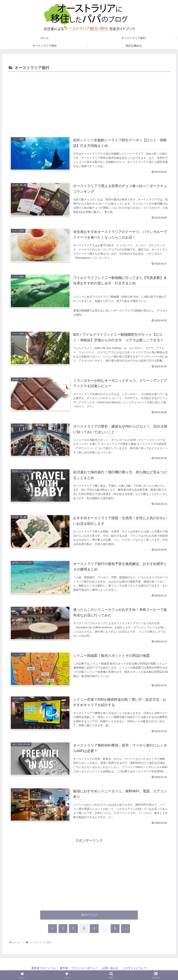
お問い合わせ (110, 968)
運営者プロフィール (43, 968)
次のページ (89, 915)
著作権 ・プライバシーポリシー (79, 968)
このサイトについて (135, 968)
